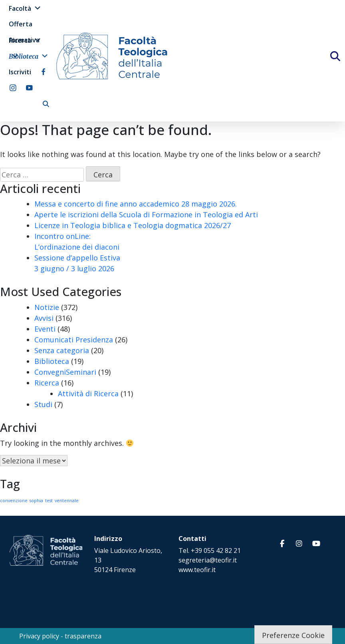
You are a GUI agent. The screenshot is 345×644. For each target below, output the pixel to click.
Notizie (47, 307)
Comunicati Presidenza (74, 340)
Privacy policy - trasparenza (60, 636)
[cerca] (46, 104)
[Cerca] (342, 59)
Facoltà (25, 8)
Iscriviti (20, 72)
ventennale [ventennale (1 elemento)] (67, 501)
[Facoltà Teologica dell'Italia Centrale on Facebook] (282, 544)
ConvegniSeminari (65, 372)
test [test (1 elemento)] (49, 501)
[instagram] (13, 88)
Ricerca (25, 40)
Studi (43, 404)
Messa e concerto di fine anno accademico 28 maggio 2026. (136, 204)
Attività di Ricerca (88, 394)
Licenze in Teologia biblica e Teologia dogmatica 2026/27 (133, 225)
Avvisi (44, 318)
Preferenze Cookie (293, 635)
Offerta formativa (24, 26)
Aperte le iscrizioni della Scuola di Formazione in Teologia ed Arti (146, 215)
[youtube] (29, 88)
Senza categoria (62, 350)
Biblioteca (29, 56)
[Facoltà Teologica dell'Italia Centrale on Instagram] (299, 544)
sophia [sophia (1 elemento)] (36, 501)
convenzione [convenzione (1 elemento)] (14, 501)
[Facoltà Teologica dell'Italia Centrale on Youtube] (316, 544)
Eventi (45, 329)
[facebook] (43, 72)
